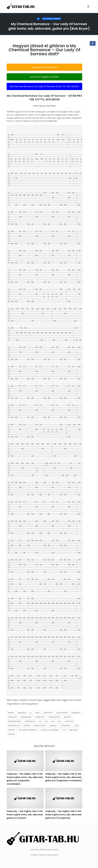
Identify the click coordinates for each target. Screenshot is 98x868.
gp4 (53, 721)
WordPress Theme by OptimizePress (44, 855)
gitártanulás (30, 721)
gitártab (67, 717)
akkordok (22, 713)
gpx (59, 721)
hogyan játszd (40, 726)
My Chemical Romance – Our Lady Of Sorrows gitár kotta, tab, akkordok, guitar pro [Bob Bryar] (49, 26)
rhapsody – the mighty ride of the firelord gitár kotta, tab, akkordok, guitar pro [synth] (25, 815)
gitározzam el (54, 717)
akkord (11, 713)
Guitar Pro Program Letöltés (44, 77)
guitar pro (69, 721)
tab (64, 730)
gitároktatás (26, 717)
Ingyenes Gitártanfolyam (44, 67)
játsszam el (66, 726)
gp (40, 721)
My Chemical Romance (52, 19)
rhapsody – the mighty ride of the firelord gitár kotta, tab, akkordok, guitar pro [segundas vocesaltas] (63, 777)
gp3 (46, 721)
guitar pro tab (14, 726)
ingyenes (53, 726)
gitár (37, 713)
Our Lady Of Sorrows (50, 730)
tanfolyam (73, 730)
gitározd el (40, 717)
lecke (77, 726)
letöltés (12, 730)
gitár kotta (48, 713)
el (31, 713)
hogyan (27, 726)
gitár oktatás (62, 713)
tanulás (11, 734)
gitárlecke (12, 717)
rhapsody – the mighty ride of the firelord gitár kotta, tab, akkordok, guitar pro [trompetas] (63, 815)
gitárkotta (76, 713)
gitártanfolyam (14, 721)
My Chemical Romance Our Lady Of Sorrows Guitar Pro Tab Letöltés (44, 86)
